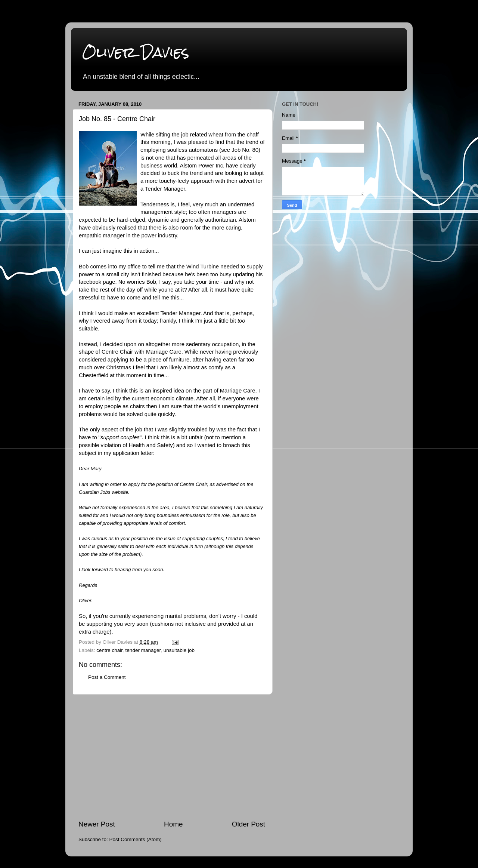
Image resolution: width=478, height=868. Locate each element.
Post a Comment (107, 677)
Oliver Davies (136, 52)
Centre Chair (117, 352)
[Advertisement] (172, 757)
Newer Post (97, 824)
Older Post (249, 824)
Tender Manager (165, 189)
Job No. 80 (245, 150)
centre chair (109, 650)
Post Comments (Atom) (136, 839)
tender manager (143, 650)
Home (173, 824)
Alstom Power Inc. (202, 166)
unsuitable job (179, 650)
